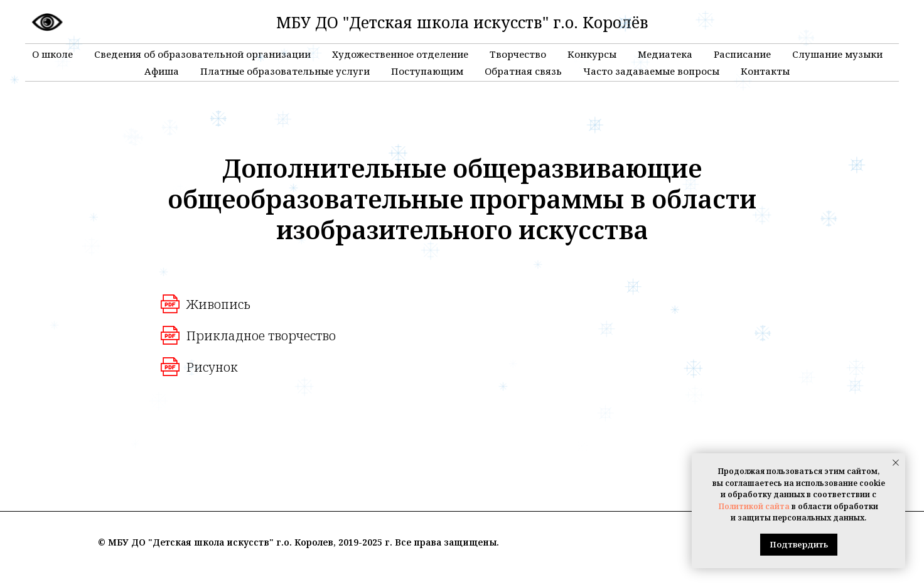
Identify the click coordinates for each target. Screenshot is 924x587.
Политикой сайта (754, 506)
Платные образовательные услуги (285, 71)
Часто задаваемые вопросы (651, 71)
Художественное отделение (400, 54)
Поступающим (427, 71)
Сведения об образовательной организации (202, 54)
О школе (52, 54)
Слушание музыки (837, 54)
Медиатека (665, 54)
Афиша (162, 71)
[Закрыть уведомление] (896, 463)
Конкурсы (592, 54)
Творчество (518, 54)
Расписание (742, 54)
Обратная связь (523, 71)
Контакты (765, 71)
